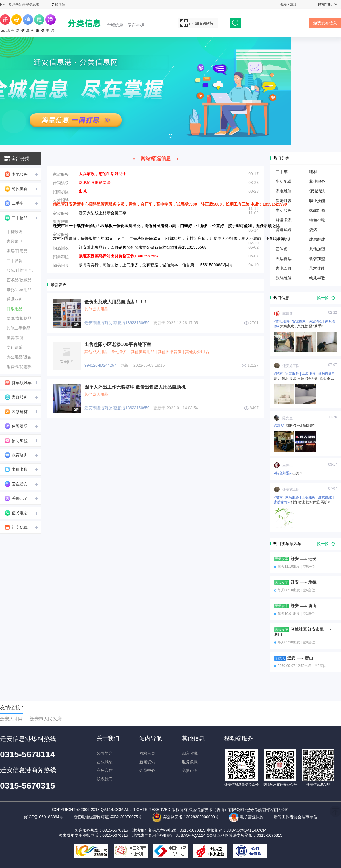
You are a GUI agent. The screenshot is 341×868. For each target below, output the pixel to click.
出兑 (83, 191)
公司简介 (105, 753)
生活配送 (284, 181)
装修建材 (16, 412)
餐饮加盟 (317, 259)
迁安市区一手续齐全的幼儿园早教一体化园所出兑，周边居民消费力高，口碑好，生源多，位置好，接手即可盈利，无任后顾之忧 (166, 226)
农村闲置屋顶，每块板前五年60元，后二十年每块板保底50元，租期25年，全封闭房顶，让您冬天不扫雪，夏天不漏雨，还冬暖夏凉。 (171, 238)
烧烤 (313, 230)
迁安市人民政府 (46, 719)
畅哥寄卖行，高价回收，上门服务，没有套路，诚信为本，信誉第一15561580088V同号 (156, 265)
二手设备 (14, 261)
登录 (284, 4)
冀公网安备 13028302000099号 (185, 817)
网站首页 (147, 753)
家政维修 (317, 210)
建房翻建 (317, 239)
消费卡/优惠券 (19, 367)
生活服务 (284, 210)
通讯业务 (14, 299)
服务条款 (190, 762)
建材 (313, 172)
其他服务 (317, 181)
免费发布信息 (325, 23)
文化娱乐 (14, 347)
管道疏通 (284, 230)
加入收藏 (190, 753)
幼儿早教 (317, 278)
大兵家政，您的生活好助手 (103, 174)
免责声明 (190, 770)
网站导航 (328, 4)
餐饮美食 (16, 189)
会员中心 (147, 770)
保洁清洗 (317, 191)
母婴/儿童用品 (19, 290)
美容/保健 (15, 338)
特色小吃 (317, 220)
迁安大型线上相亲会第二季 (103, 213)
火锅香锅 (284, 259)
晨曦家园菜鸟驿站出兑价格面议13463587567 (119, 256)
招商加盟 (16, 441)
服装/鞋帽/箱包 (20, 270)
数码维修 (284, 278)
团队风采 (105, 762)
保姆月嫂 (284, 201)
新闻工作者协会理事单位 (296, 817)
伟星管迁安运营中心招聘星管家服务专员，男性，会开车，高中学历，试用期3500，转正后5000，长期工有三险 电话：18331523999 (170, 204)
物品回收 (61, 248)
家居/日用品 (17, 251)
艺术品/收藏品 (19, 280)
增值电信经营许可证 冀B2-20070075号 (107, 817)
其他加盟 (317, 249)
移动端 (58, 5)
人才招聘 (61, 200)
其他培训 (284, 239)
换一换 (326, 298)
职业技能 (317, 201)
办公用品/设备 (19, 357)
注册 (294, 4)
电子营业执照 (246, 817)
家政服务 (16, 397)
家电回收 (284, 268)
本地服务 (16, 174)
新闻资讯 (147, 762)
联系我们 (105, 779)
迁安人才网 (11, 719)
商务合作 (105, 770)
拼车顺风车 (18, 383)
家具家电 (14, 241)
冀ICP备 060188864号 (43, 817)
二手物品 (16, 218)
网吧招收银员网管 (95, 183)
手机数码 (14, 232)
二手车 (14, 203)
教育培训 (16, 455)
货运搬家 (284, 220)
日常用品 (14, 309)
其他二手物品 (18, 328)
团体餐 (282, 249)
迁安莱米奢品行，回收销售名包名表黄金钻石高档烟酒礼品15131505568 (143, 247)
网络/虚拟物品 (19, 318)
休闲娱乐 (16, 426)
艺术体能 (317, 268)
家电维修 (284, 191)
